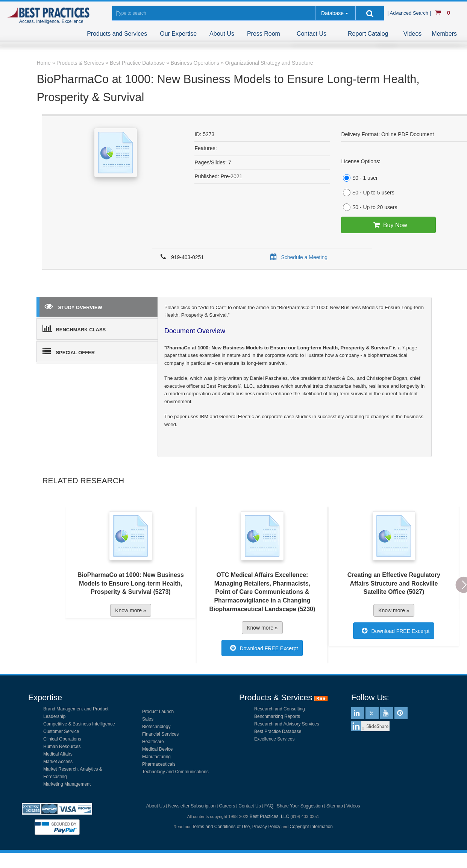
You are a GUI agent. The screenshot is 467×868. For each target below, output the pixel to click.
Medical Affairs (58, 754)
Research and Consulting (280, 709)
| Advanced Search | (410, 13)
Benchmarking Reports (277, 716)
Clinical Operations (62, 739)
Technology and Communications (175, 772)
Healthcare (153, 742)
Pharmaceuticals (159, 764)
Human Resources (62, 747)
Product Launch (158, 712)
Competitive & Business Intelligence (79, 724)
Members (444, 34)
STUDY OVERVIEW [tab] (73, 306)
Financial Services (160, 734)
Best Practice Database (278, 731)
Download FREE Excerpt (262, 648)
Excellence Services (274, 739)
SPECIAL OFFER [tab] (69, 351)
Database (332, 13)
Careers (227, 806)
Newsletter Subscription (192, 806)
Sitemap (335, 806)
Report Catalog (368, 34)
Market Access (58, 762)
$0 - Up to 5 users (368, 193)
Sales (148, 719)
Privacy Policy (266, 827)
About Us (222, 34)
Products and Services (117, 34)
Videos (413, 34)
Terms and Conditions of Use (221, 827)
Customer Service (61, 731)
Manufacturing (156, 757)
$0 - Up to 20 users (369, 207)
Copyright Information (311, 827)
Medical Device (157, 749)
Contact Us (312, 34)
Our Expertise (178, 34)
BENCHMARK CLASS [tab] (74, 328)
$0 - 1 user (359, 178)
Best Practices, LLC (269, 816)
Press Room (264, 34)
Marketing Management (67, 784)
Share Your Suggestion (300, 806)
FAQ (269, 806)
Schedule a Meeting (298, 257)
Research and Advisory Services (287, 724)
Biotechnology (156, 727)
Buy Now (389, 225)
